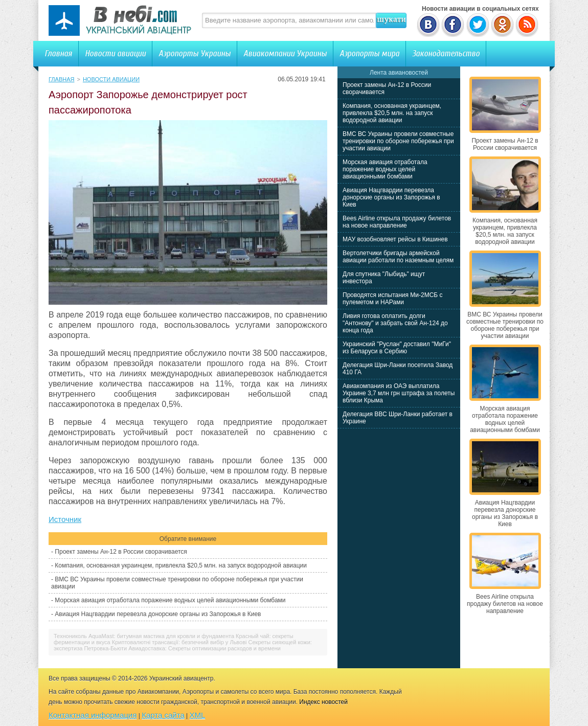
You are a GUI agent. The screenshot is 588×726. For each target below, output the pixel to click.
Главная (58, 53)
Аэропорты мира (369, 53)
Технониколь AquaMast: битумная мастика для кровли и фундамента (144, 636)
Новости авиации (115, 53)
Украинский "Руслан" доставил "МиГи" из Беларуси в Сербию (397, 348)
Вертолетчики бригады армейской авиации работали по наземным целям (398, 257)
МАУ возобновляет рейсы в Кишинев (395, 239)
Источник (65, 519)
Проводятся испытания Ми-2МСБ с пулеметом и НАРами (393, 299)
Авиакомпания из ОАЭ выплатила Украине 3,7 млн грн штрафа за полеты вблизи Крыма (399, 393)
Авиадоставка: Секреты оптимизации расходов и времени (205, 648)
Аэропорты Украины (195, 53)
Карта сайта (163, 715)
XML (198, 715)
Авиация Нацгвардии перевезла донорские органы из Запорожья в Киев (158, 614)
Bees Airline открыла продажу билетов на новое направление (397, 222)
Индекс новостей (323, 702)
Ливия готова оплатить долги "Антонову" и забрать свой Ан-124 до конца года (395, 323)
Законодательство (446, 53)
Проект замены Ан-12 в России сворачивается (121, 552)
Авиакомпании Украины (285, 53)
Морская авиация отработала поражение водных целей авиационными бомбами (170, 600)
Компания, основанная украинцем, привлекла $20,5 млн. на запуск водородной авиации (181, 565)
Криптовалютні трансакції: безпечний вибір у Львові (179, 642)
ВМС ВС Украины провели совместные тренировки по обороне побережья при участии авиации (398, 141)
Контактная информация (93, 715)
